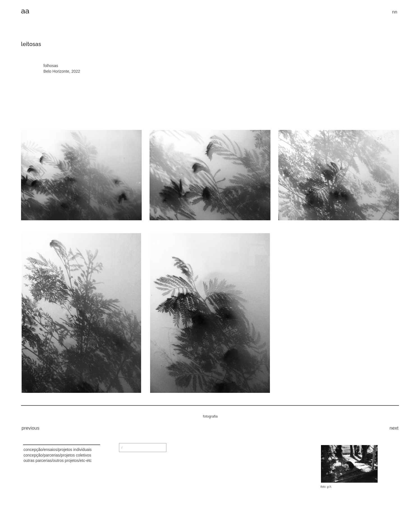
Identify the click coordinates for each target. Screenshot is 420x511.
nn (395, 12)
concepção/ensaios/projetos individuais (58, 450)
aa (25, 11)
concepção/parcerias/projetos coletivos (57, 455)
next (394, 428)
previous (30, 428)
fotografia (210, 416)
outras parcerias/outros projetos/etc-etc (58, 460)
